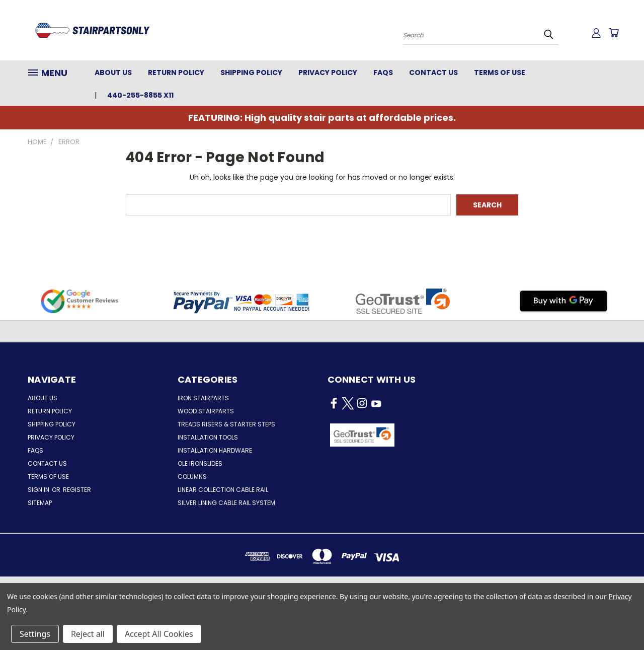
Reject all (88, 634)
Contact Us (433, 73)
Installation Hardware (215, 450)
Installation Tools (208, 437)
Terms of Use (500, 73)
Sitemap (40, 503)
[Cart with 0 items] (614, 33)
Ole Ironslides (200, 463)
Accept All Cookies (159, 634)
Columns (192, 477)
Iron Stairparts (203, 398)
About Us (113, 73)
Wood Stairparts (206, 411)
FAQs (383, 73)
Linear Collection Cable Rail (223, 490)
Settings (35, 634)
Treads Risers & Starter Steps (226, 424)
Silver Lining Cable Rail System (226, 503)
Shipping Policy (251, 73)
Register (77, 490)
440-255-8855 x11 (140, 95)
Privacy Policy (328, 73)
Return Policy (176, 73)
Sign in (39, 490)
